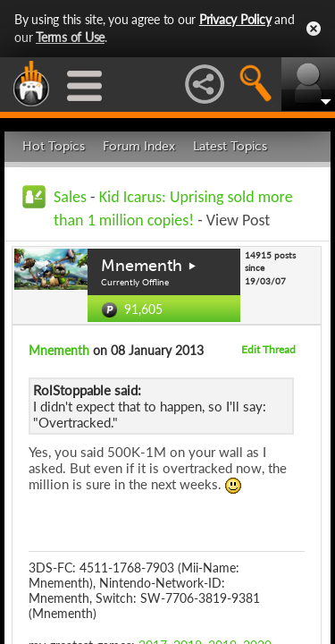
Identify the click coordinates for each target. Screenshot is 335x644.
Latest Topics (230, 146)
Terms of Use (70, 37)
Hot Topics (54, 146)
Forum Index (139, 146)
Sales (70, 197)
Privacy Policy (235, 19)
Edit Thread (268, 349)
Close (314, 29)
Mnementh (142, 266)
